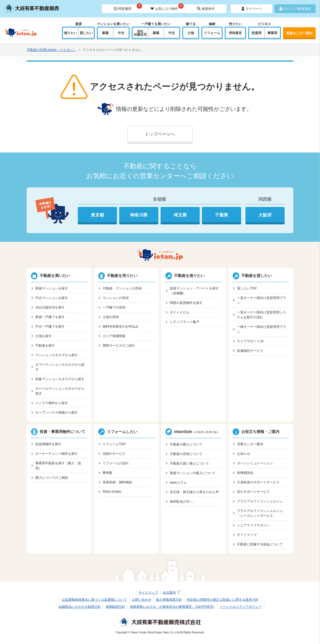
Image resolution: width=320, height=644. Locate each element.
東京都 (97, 215)
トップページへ (160, 134)
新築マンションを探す (52, 288)
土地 (191, 33)
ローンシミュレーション (255, 463)
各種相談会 (245, 473)
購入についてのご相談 (52, 478)
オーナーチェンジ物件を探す (57, 454)
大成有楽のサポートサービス (258, 482)
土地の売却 (111, 317)
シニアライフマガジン (253, 525)
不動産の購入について (186, 444)
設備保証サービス (250, 351)
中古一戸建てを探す (50, 326)
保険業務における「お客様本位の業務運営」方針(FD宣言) (172, 607)
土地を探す (44, 336)
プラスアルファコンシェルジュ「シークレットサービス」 (260, 513)
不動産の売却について (186, 454)
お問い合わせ (141, 600)
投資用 (257, 33)
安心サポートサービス (253, 492)
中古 (121, 33)
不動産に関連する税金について (260, 544)
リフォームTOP (114, 444)
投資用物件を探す (48, 444)
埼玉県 (180, 215)
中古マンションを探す (52, 298)
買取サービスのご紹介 (119, 346)
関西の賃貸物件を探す (186, 303)
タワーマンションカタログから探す (60, 367)
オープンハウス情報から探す (57, 413)
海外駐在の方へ (181, 502)
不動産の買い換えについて (189, 463)
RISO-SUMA (112, 492)
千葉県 (221, 215)
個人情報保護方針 (169, 600)
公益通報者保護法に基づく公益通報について (94, 600)
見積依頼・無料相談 (117, 482)
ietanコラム (178, 483)
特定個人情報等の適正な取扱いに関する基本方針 (223, 600)
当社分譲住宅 (140, 33)
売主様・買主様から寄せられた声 (194, 492)
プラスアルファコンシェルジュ (260, 501)
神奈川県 (139, 215)
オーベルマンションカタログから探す (60, 391)
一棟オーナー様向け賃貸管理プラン (261, 329)
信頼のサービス (114, 454)
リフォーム (212, 33)
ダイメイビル (180, 312)
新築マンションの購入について (193, 473)
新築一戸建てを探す (50, 317)
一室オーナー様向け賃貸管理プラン (261, 300)
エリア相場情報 (114, 336)
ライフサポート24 (250, 341)
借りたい (70, 33)
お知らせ (244, 454)
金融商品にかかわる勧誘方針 (80, 607)
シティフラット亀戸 (184, 322)
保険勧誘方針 (115, 607)
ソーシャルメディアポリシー (241, 607)
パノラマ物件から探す (52, 403)
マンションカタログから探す (57, 355)
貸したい (86, 33)
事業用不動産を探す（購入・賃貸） (58, 466)
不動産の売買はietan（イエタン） (51, 50)
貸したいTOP (247, 288)
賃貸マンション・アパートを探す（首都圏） (194, 291)
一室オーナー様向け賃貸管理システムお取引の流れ (261, 315)
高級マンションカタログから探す (60, 379)
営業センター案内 (299, 33)
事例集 (107, 473)
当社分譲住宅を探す (50, 307)
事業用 (272, 33)
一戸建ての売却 (114, 307)
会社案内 (172, 593)
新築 (105, 33)
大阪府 (265, 215)
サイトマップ (247, 535)
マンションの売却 (116, 298)
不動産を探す (45, 346)
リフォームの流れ (116, 463)
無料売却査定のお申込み (121, 326)
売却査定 (235, 33)
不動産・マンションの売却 (122, 288)
